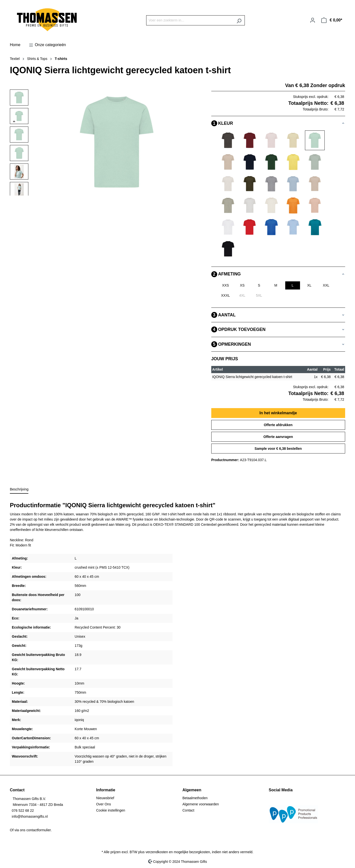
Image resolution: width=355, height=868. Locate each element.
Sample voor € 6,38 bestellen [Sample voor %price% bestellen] (278, 449)
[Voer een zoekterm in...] (190, 20)
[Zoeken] (239, 20)
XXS (226, 285)
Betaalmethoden (195, 798)
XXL (326, 285)
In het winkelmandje (278, 413)
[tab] (19, 490)
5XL (259, 295)
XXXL (226, 295)
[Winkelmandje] (332, 20)
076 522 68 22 (23, 811)
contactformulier (39, 830)
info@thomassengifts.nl (30, 816)
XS (242, 285)
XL (309, 285)
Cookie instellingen (111, 810)
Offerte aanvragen (278, 437)
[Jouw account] (313, 20)
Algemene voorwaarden (201, 804)
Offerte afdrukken (278, 425)
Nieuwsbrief (105, 798)
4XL (242, 295)
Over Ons (104, 804)
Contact (188, 810)
